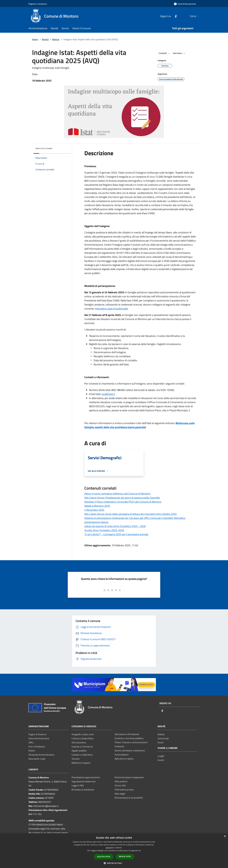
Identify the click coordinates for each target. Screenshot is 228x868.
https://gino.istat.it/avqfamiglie (111, 309)
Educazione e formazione (127, 734)
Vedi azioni (179, 53)
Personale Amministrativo (41, 755)
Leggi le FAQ (78, 785)
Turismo (75, 759)
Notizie (56, 39)
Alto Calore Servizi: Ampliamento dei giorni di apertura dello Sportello (122, 498)
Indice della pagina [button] (44, 148)
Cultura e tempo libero (83, 738)
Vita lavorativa (79, 742)
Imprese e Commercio (82, 747)
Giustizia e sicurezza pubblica (129, 738)
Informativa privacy (124, 790)
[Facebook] (169, 16)
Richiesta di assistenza (83, 790)
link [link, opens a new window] (139, 850)
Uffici (31, 742)
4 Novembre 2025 (94, 510)
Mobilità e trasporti (81, 763)
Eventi (161, 760)
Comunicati (163, 738)
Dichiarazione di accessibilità (129, 798)
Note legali (120, 794)
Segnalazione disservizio (84, 781)
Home (35, 39)
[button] (114, 863)
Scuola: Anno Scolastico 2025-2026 (104, 530)
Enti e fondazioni (37, 747)
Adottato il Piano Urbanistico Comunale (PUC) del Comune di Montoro (123, 502)
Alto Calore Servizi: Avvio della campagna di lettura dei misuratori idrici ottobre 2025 (131, 514)
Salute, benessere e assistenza (130, 750)
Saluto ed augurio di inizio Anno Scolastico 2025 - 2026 (115, 526)
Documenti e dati (37, 759)
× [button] (225, 836)
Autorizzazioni (122, 755)
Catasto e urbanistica (82, 755)
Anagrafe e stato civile (83, 734)
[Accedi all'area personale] (185, 4)
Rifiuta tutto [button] (125, 856)
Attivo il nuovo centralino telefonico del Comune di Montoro (117, 494)
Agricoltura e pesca (124, 759)
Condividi (165, 53)
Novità (45, 39)
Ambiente (119, 746)
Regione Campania (38, 4)
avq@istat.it (108, 394)
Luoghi (161, 756)
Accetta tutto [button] (104, 857)
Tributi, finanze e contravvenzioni (131, 742)
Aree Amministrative (39, 738)
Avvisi (161, 742)
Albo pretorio (121, 781)
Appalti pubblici (79, 751)
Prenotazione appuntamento (86, 777)
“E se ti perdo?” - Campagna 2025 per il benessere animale (116, 534)
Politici (32, 751)
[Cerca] (196, 16)
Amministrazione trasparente (129, 777)
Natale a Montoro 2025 (97, 506)
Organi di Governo (37, 734)
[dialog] (114, 851)
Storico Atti (120, 785)
